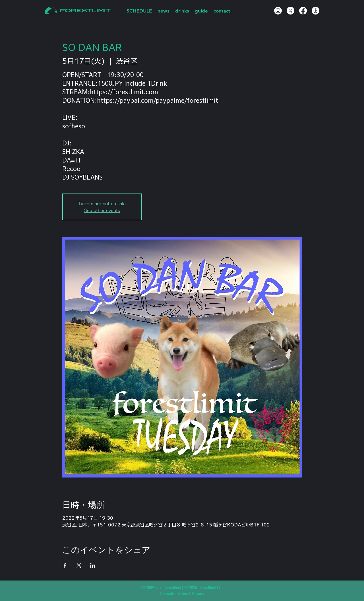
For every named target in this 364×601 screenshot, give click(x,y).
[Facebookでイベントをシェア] (65, 565)
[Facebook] (303, 11)
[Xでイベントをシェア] (79, 565)
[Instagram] (278, 11)
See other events (102, 210)
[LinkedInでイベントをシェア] (93, 565)
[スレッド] (316, 11)
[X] (290, 11)
